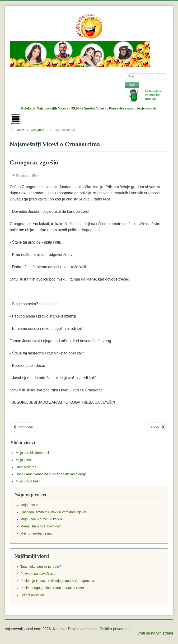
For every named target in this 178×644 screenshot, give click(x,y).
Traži (132, 85)
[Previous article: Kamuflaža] (23, 427)
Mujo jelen (23, 460)
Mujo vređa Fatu (28, 481)
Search (125, 73)
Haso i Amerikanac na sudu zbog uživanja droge (51, 474)
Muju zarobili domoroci (32, 453)
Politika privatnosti (115, 629)
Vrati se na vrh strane (155, 633)
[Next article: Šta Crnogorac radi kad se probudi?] (157, 427)
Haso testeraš (26, 467)
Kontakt (59, 629)
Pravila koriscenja (83, 629)
